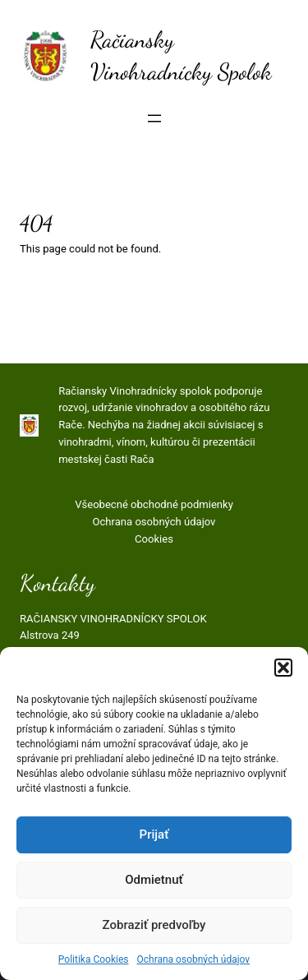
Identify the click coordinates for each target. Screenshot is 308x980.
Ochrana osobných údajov (193, 959)
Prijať (154, 834)
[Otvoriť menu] (154, 118)
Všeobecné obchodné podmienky (154, 504)
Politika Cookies (94, 959)
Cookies (154, 539)
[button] (283, 668)
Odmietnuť (154, 880)
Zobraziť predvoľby (154, 925)
